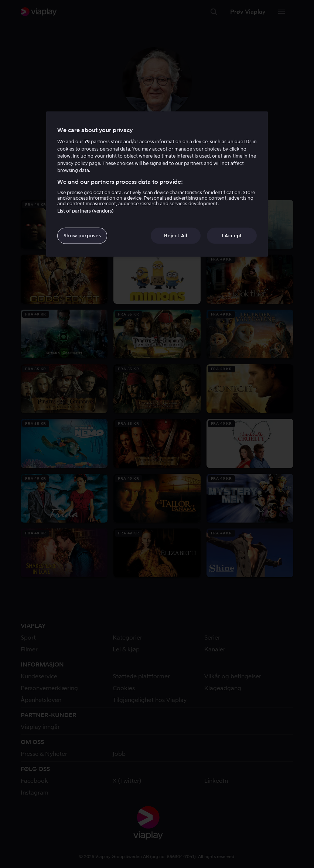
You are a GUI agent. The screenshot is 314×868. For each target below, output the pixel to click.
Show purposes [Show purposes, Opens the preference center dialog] (82, 236)
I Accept (232, 236)
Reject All (176, 236)
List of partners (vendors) (86, 211)
